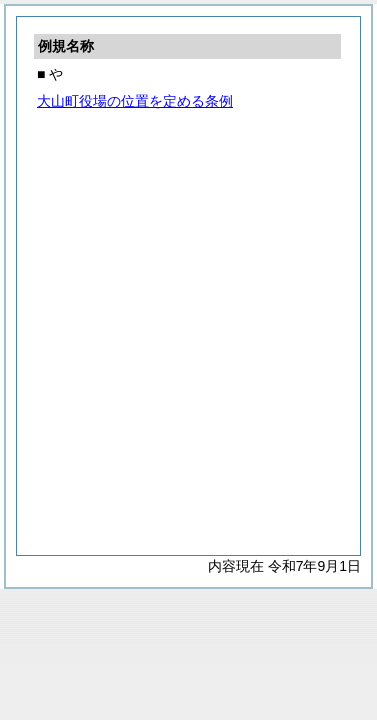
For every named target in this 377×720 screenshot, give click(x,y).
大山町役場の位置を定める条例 (135, 101)
